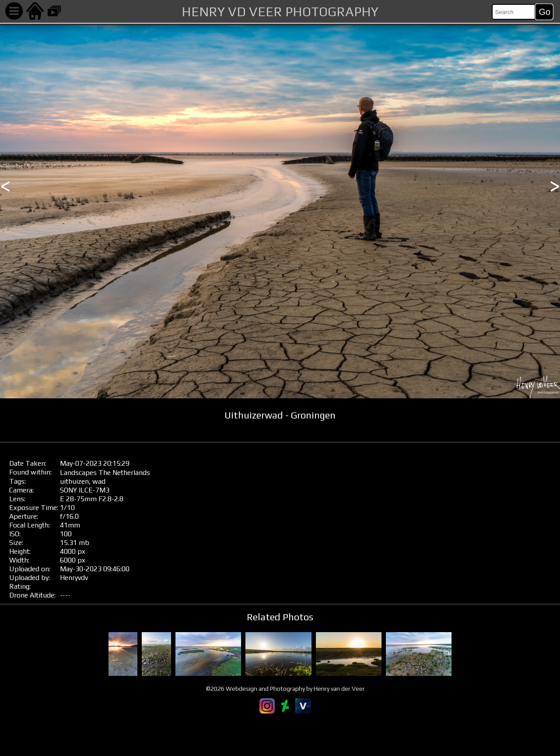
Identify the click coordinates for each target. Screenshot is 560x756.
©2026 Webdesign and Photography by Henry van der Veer (285, 689)
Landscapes (78, 473)
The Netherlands (124, 473)
